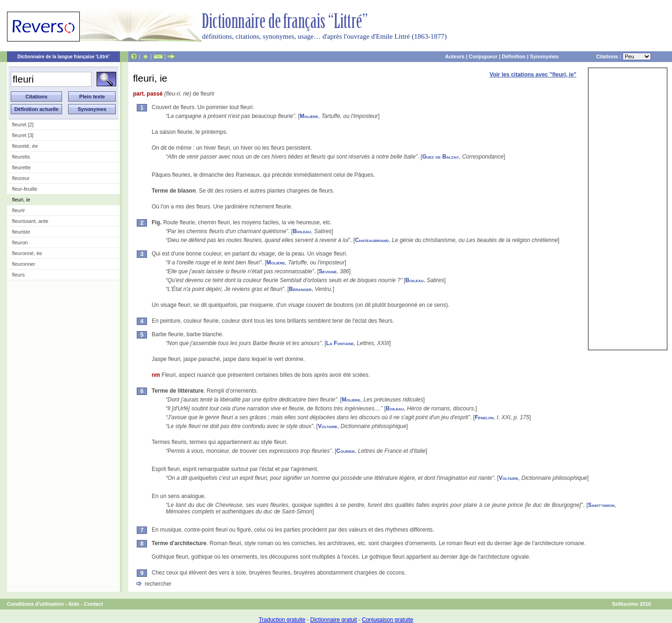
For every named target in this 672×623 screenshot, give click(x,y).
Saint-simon (601, 505)
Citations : (623, 56)
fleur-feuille (25, 189)
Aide (74, 604)
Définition (514, 56)
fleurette (21, 167)
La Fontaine (340, 343)
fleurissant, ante (30, 221)
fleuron (20, 242)
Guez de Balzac (441, 157)
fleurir (19, 210)
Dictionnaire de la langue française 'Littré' (63, 57)
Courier (346, 451)
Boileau (302, 231)
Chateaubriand (372, 240)
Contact (94, 604)
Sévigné (328, 271)
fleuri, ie (21, 200)
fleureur (21, 178)
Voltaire (328, 426)
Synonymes (544, 56)
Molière (309, 116)
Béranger (300, 289)
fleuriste (21, 232)
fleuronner (24, 264)
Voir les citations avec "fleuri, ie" (533, 75)
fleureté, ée (25, 146)
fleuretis (21, 157)
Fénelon (484, 417)
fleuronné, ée (27, 253)
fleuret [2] (23, 125)
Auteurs (455, 56)
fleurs (18, 275)
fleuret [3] (23, 135)
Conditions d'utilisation (35, 604)
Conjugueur (483, 56)
